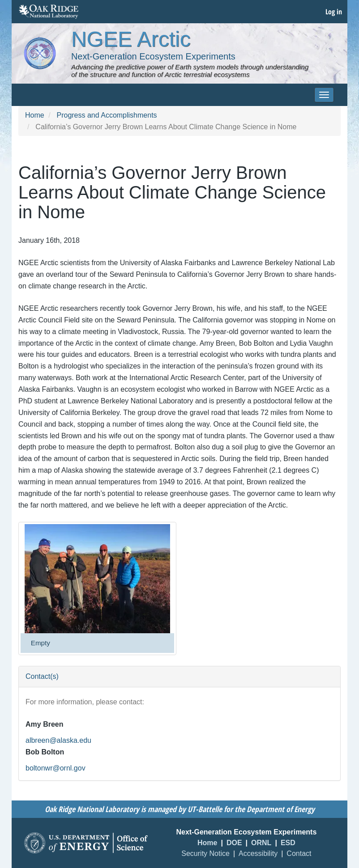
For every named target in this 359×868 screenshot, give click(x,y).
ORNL (261, 843)
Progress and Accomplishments (107, 115)
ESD (288, 843)
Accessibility (258, 853)
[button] (97, 579)
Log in (334, 12)
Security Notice (205, 853)
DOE (234, 843)
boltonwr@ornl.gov (56, 768)
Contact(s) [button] (42, 676)
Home (35, 115)
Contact (299, 853)
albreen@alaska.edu (58, 740)
